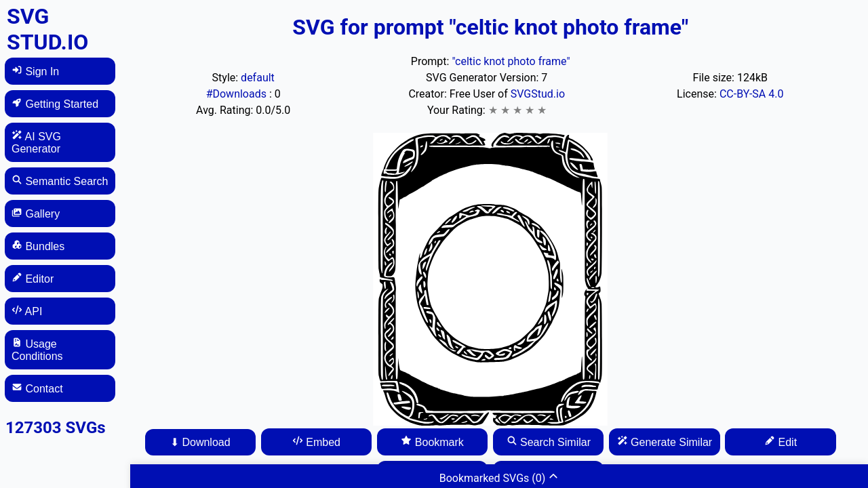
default (258, 78)
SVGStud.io (538, 94)
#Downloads (238, 94)
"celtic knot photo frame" (511, 61)
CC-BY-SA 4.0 (752, 94)
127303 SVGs (56, 428)
